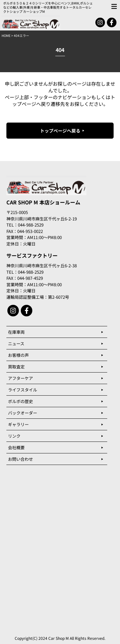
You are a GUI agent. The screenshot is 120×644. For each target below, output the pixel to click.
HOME (6, 35)
